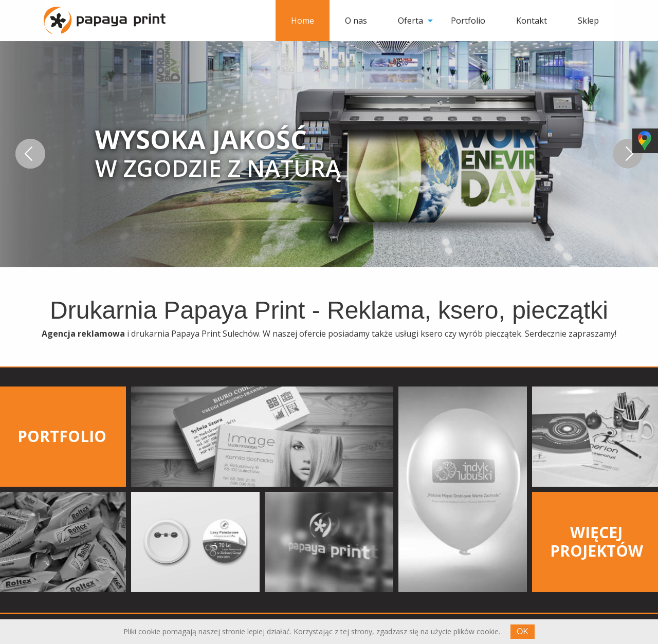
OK (523, 631)
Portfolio (468, 21)
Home (303, 21)
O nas (356, 21)
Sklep (588, 21)
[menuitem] (303, 21)
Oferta (410, 21)
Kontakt (532, 21)
